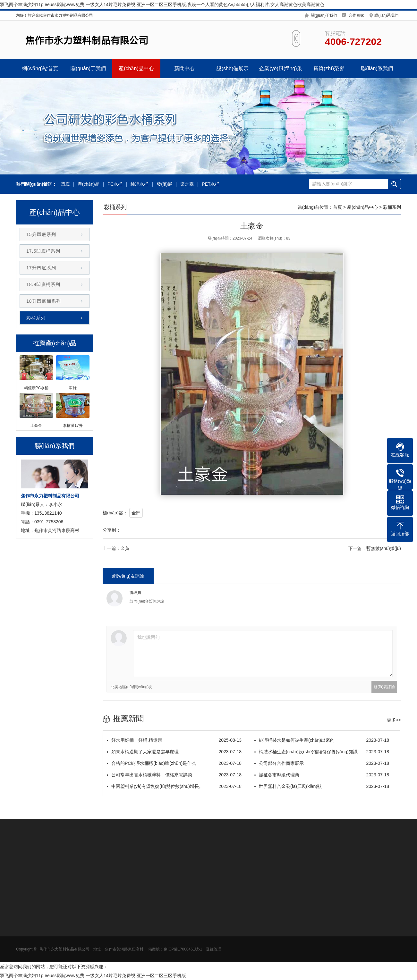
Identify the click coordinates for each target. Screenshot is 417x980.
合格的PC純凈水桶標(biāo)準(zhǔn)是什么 (174, 763)
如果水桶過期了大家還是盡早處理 (174, 752)
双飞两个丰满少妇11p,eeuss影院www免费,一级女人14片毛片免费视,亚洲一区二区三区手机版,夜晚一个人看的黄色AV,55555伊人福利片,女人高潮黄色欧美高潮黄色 (162, 4)
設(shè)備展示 (233, 68)
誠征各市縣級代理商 (322, 775)
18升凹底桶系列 (44, 301)
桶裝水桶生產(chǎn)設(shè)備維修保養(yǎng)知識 (322, 752)
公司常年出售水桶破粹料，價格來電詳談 (174, 775)
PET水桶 (211, 184)
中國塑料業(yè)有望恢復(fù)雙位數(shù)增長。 (174, 786)
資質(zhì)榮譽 (329, 68)
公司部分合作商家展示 (322, 763)
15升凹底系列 (41, 234)
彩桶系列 (36, 318)
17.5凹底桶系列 (43, 251)
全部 (136, 513)
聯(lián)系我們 (386, 15)
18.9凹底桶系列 (43, 284)
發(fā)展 (164, 184)
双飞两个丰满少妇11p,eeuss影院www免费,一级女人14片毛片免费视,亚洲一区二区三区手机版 (93, 976)
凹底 (65, 184)
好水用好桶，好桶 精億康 (174, 740)
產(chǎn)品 (89, 184)
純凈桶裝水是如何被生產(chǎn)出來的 (322, 740)
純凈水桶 (140, 184)
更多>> (394, 720)
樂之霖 (187, 184)
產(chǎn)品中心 (136, 68)
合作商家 (356, 15)
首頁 (337, 207)
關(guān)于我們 (324, 15)
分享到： (112, 530)
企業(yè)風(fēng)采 (281, 68)
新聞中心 (184, 68)
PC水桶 (115, 184)
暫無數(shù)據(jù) (384, 548)
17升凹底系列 (41, 268)
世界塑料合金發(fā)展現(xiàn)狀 (322, 786)
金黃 (125, 548)
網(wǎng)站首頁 (40, 68)
